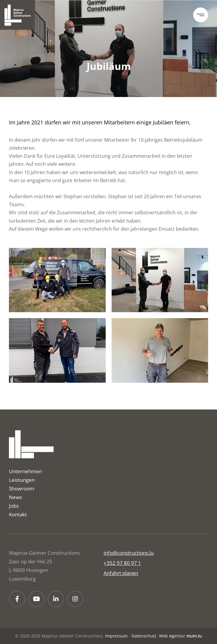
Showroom (22, 489)
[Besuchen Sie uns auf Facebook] (17, 599)
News (15, 497)
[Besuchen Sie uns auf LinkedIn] (56, 599)
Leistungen (22, 480)
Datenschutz (144, 636)
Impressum (116, 636)
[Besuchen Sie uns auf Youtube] (36, 599)
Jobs (14, 506)
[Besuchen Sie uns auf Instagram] (75, 599)
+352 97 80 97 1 (122, 563)
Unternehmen (25, 471)
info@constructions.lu (129, 553)
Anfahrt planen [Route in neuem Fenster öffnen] (121, 573)
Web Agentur (172, 636)
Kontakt (18, 514)
